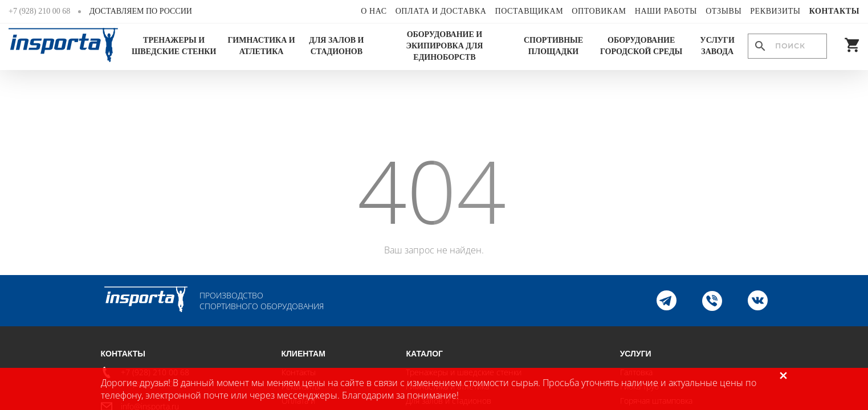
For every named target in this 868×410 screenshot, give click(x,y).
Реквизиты (775, 11)
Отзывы (724, 11)
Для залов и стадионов (336, 46)
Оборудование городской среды (641, 46)
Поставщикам (529, 11)
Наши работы (666, 11)
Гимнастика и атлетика (261, 46)
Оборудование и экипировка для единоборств (444, 46)
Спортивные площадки (553, 46)
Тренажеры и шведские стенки (174, 46)
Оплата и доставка (441, 11)
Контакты (834, 11)
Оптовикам (599, 11)
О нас (374, 11)
